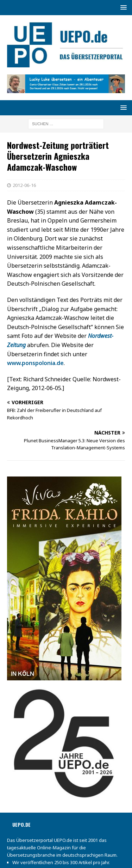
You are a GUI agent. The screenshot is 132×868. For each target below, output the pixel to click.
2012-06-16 (24, 185)
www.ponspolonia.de (35, 363)
